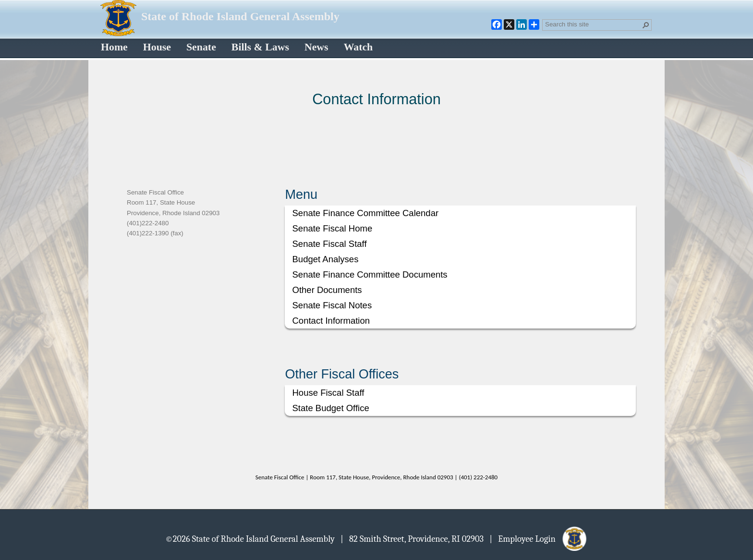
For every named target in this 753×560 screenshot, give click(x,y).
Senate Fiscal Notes (332, 305)
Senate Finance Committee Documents (370, 274)
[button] (646, 25)
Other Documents (327, 290)
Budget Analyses (325, 259)
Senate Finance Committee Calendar (365, 213)
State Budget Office (330, 408)
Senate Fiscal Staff (329, 244)
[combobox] (593, 24)
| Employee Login (539, 538)
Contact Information (331, 321)
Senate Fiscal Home (332, 228)
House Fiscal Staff (328, 393)
